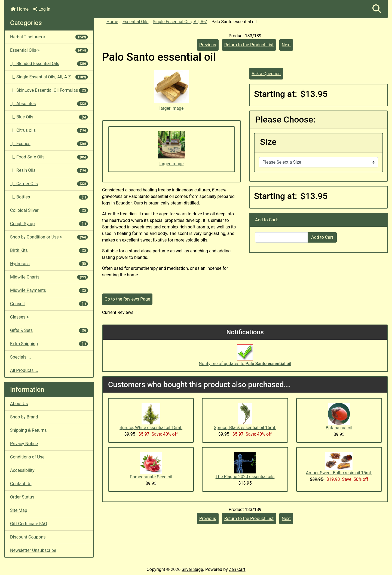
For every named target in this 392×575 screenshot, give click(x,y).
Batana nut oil (339, 428)
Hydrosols (49, 264)
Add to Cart (322, 237)
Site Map (19, 510)
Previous (208, 45)
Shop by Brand (24, 417)
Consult (49, 304)
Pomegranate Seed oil (151, 477)
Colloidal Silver (49, 210)
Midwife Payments (49, 290)
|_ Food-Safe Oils (49, 157)
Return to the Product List (249, 45)
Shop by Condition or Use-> (49, 237)
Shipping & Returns (28, 430)
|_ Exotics (49, 144)
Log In (42, 9)
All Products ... (24, 370)
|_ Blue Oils (49, 117)
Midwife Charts (49, 277)
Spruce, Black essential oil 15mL (245, 428)
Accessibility (22, 470)
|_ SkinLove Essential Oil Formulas (49, 90)
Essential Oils (136, 22)
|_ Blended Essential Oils (49, 64)
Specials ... (21, 357)
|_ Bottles (49, 197)
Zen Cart (237, 569)
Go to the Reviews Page (127, 299)
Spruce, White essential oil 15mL (151, 428)
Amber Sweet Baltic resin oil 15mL (339, 473)
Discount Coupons (28, 537)
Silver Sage (192, 569)
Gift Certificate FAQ (29, 524)
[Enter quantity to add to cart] (281, 237)
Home (20, 9)
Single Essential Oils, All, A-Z (180, 22)
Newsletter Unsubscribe (33, 550)
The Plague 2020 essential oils (245, 477)
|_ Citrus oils (49, 130)
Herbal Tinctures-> (49, 37)
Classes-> (19, 317)
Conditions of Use (27, 457)
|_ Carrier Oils (49, 184)
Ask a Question (266, 74)
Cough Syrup (49, 224)
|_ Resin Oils (49, 170)
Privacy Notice (24, 444)
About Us (19, 404)
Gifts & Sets (49, 330)
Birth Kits (49, 250)
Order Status (22, 497)
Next (286, 45)
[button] (377, 9)
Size (268, 142)
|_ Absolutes (49, 104)
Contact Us (21, 484)
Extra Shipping (49, 344)
